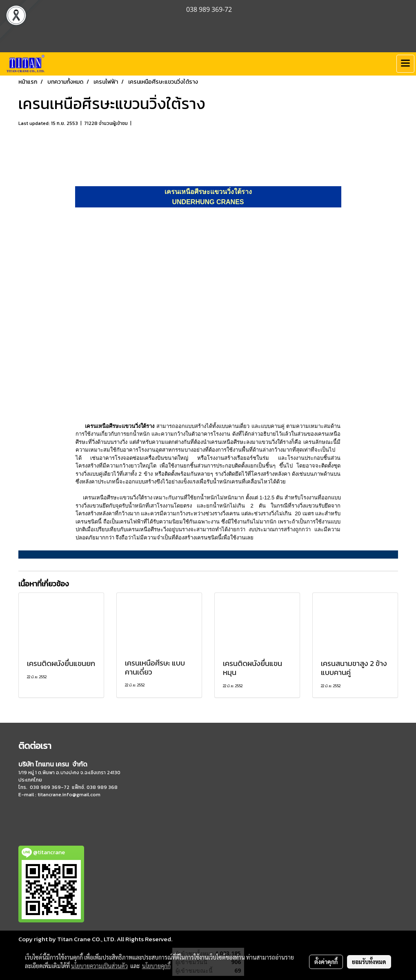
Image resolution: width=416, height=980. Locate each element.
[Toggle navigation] (405, 64)
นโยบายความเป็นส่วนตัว (99, 966)
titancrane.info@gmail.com (69, 795)
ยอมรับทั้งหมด (369, 962)
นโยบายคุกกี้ (156, 966)
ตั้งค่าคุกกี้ (326, 962)
